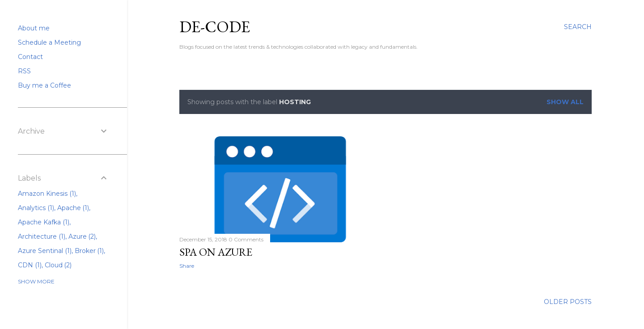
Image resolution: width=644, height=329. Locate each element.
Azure (82, 236)
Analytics (36, 208)
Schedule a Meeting (49, 42)
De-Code (215, 27)
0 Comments (246, 239)
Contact (30, 57)
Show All (565, 102)
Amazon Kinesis (47, 194)
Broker (89, 251)
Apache (73, 208)
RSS (24, 71)
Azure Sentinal (45, 251)
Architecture (42, 236)
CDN (30, 265)
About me (34, 28)
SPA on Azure (216, 252)
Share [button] (187, 266)
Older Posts (568, 302)
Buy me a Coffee (44, 85)
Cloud (58, 265)
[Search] (578, 27)
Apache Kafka (44, 222)
